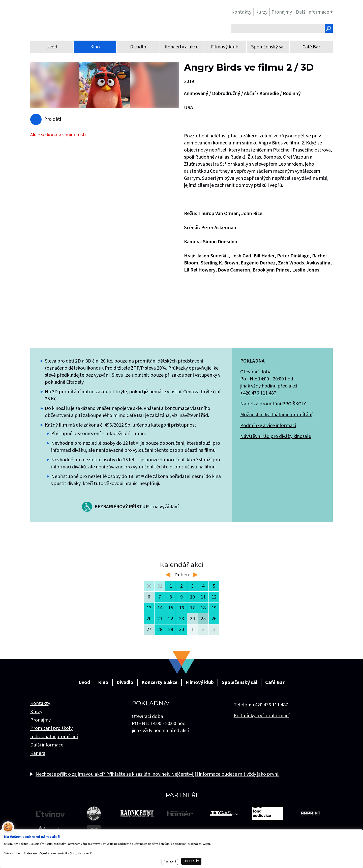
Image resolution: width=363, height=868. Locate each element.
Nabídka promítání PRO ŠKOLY (273, 404)
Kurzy (36, 712)
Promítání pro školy (51, 728)
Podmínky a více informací (268, 426)
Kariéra (38, 753)
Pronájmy (40, 720)
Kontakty (40, 703)
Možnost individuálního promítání (276, 415)
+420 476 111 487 (258, 393)
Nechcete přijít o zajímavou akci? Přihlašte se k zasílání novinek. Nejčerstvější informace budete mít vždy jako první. (157, 774)
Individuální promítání (54, 737)
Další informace (47, 745)
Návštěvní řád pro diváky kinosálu (276, 436)
